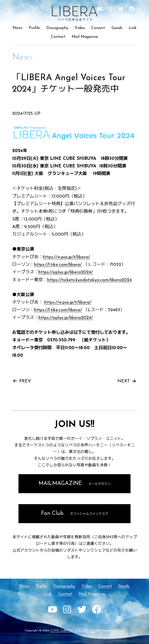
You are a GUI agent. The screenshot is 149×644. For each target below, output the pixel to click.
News (18, 28)
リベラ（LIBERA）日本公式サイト (72, 631)
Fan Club (74, 514)
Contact (58, 37)
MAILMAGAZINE (75, 484)
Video (80, 28)
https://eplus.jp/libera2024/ (66, 272)
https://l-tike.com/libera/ (58, 265)
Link (133, 28)
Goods (117, 28)
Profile (34, 28)
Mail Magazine (85, 37)
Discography (57, 28)
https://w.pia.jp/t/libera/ (66, 257)
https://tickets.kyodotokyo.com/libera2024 (89, 280)
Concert (98, 28)
